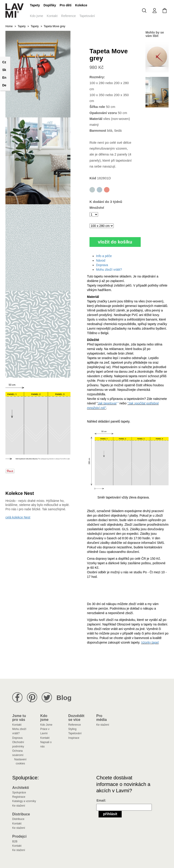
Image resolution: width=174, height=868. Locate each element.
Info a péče (104, 256)
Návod (101, 260)
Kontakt (52, 16)
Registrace (19, 797)
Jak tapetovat (107, 403)
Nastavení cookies (20, 761)
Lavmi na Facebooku (17, 697)
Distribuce (18, 819)
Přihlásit (110, 814)
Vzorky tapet (150, 642)
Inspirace (74, 738)
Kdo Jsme (46, 725)
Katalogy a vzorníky (24, 801)
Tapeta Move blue (99, 190)
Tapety (35, 5)
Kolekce (81, 5)
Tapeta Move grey (92, 190)
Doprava (102, 265)
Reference (69, 16)
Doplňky (50, 5)
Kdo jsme (36, 16)
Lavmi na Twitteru (47, 697)
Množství (97, 208)
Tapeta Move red (107, 190)
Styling (72, 729)
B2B (15, 841)
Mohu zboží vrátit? (109, 270)
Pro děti (65, 5)
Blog (64, 698)
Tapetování (87, 16)
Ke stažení (103, 725)
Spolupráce (19, 793)
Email (101, 800)
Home (9, 26)
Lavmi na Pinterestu (32, 697)
